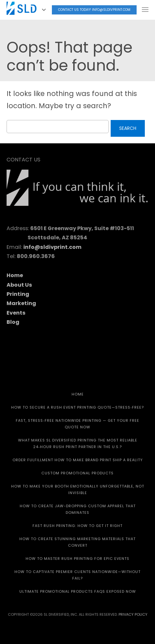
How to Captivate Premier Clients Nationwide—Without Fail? (77, 575)
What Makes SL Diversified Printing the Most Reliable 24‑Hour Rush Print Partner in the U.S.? (78, 443)
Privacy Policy (133, 614)
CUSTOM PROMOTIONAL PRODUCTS (77, 473)
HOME (78, 394)
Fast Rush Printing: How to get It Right (77, 526)
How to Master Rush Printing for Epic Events (77, 559)
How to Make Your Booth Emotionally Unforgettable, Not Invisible (78, 489)
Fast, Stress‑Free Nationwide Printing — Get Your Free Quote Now (77, 424)
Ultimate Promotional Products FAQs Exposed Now (78, 591)
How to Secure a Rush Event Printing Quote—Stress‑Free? (77, 407)
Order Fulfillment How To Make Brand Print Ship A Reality (78, 460)
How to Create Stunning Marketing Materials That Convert (77, 542)
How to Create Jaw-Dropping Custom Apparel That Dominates (78, 509)
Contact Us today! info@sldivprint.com (94, 10)
